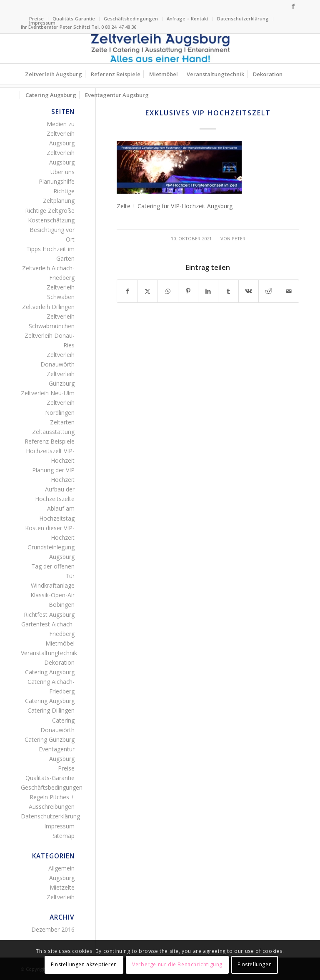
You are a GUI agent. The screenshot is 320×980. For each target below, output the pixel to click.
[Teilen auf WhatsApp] (168, 291)
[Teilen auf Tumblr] (228, 291)
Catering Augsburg (50, 672)
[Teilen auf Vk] (249, 291)
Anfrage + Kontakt (187, 19)
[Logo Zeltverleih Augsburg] (160, 49)
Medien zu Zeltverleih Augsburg (61, 133)
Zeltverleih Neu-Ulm (48, 393)
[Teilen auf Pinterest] (188, 291)
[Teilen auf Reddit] (269, 291)
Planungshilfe (57, 181)
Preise (66, 768)
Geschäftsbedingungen (131, 19)
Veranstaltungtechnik (49, 653)
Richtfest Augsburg (49, 615)
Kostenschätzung (51, 220)
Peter (239, 238)
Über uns (62, 172)
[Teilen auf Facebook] (127, 291)
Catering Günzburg (50, 739)
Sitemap (64, 836)
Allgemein (61, 868)
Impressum (42, 23)
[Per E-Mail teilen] (289, 291)
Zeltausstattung (53, 432)
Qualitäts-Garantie (74, 19)
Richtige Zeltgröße (50, 211)
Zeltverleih (61, 897)
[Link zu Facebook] (293, 6)
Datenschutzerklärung (243, 19)
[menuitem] (74, 19)
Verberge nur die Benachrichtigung (177, 964)
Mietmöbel (60, 643)
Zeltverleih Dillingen (48, 307)
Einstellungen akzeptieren (84, 964)
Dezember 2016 (53, 929)
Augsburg (62, 878)
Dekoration (59, 662)
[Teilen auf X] (148, 291)
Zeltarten (62, 422)
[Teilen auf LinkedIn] (208, 291)
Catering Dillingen (51, 710)
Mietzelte (62, 887)
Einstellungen (255, 964)
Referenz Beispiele (50, 441)
